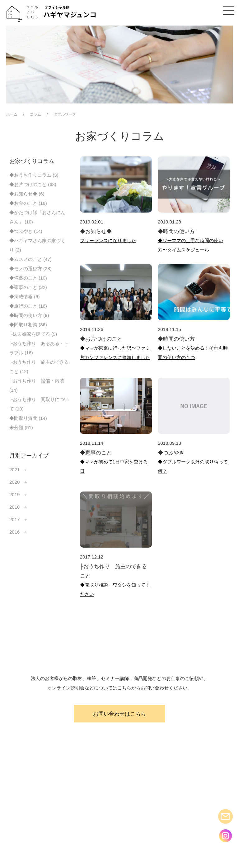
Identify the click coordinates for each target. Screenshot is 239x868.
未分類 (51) (21, 427)
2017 (14, 519)
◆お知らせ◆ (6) (27, 194)
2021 (14, 470)
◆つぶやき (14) (26, 231)
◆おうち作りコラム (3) (34, 175)
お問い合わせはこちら (119, 714)
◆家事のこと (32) (28, 287)
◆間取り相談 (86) (28, 325)
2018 (14, 507)
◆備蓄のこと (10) (28, 278)
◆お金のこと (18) (28, 203)
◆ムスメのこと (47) (30, 259)
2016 (14, 532)
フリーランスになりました (108, 240)
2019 (14, 494)
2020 (14, 482)
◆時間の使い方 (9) (29, 315)
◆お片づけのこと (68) (33, 184)
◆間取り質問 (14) (28, 418)
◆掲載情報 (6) (25, 297)
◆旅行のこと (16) (28, 306)
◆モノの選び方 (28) (30, 269)
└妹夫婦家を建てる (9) (33, 334)
